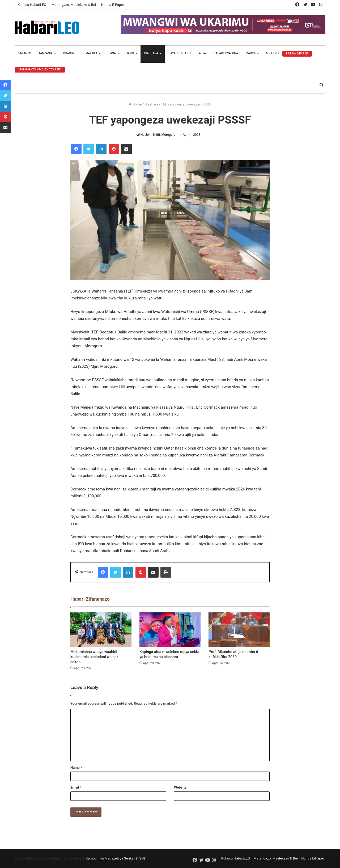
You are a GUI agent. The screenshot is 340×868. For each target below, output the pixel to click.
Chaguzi (69, 53)
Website (180, 787)
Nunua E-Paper (113, 5)
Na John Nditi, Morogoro (158, 135)
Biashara (151, 53)
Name (76, 767)
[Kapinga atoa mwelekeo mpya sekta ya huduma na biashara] (170, 630)
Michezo (272, 53)
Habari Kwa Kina (226, 53)
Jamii (130, 53)
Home (135, 104)
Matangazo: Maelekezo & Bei (74, 5)
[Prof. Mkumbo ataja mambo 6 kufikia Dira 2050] (239, 630)
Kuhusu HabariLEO (32, 5)
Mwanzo (25, 53)
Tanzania (46, 53)
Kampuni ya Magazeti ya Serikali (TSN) (115, 858)
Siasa (112, 53)
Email (76, 787)
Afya (203, 53)
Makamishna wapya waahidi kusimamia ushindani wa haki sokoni (95, 657)
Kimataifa (90, 53)
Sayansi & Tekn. (180, 53)
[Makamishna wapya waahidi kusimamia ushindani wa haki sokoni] (101, 630)
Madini (250, 53)
